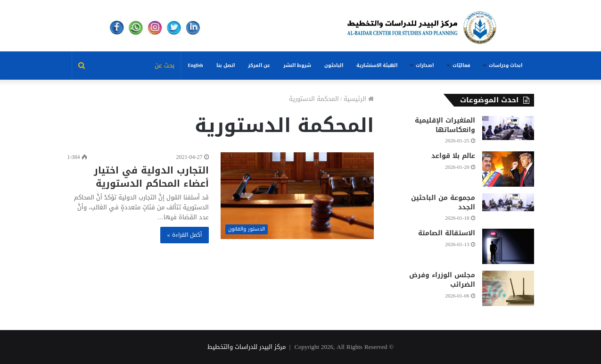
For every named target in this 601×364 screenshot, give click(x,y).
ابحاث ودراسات (506, 65)
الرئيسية (359, 99)
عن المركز (259, 65)
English (195, 65)
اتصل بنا (226, 65)
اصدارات (425, 65)
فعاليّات (461, 65)
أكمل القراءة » (185, 235)
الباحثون (334, 65)
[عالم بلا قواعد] (508, 169)
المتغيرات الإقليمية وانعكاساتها (445, 125)
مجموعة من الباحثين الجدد (443, 203)
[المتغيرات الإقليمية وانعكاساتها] (508, 128)
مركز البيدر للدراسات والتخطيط (247, 347)
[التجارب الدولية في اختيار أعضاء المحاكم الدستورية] (297, 195)
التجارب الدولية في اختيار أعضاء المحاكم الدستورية (151, 177)
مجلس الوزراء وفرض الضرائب (442, 280)
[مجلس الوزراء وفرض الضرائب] (508, 288)
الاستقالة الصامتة (447, 233)
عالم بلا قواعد (453, 156)
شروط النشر (297, 65)
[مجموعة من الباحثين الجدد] (508, 202)
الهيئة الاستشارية (377, 65)
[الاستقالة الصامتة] (508, 246)
